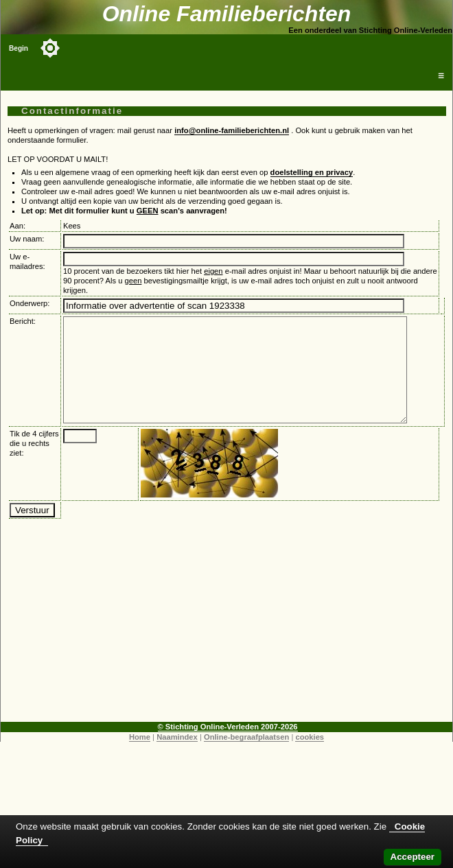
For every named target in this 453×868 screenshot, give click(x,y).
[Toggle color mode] (50, 48)
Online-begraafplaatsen (246, 758)
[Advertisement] (227, 646)
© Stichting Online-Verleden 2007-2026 (228, 747)
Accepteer (413, 857)
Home (140, 758)
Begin (19, 48)
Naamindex (177, 758)
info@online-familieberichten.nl (232, 130)
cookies (310, 758)
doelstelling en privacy (312, 172)
